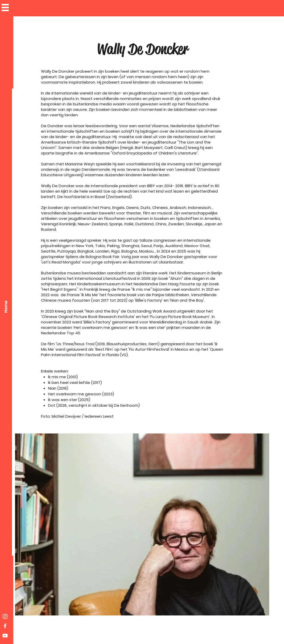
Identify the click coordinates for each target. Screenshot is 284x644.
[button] (5, 8)
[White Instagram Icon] (5, 616)
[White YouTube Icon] (5, 636)
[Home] (6, 307)
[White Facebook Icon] (5, 626)
